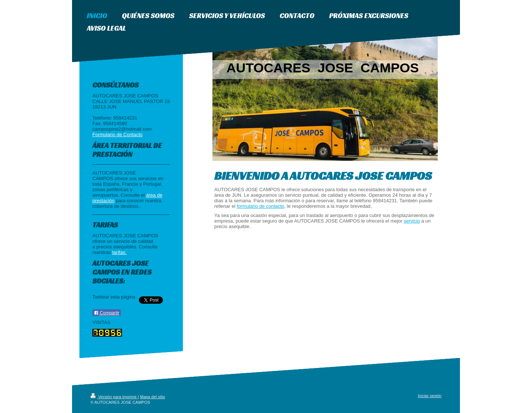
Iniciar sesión (430, 396)
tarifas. (119, 252)
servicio (412, 221)
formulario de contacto (261, 206)
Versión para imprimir (114, 397)
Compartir (107, 313)
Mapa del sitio (153, 397)
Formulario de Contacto (117, 135)
